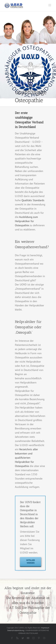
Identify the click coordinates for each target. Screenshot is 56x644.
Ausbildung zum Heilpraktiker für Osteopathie (26, 221)
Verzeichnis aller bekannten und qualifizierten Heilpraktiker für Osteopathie (26, 458)
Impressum (45, 628)
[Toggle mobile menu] (50, 5)
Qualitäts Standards (33, 200)
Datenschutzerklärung (16, 630)
